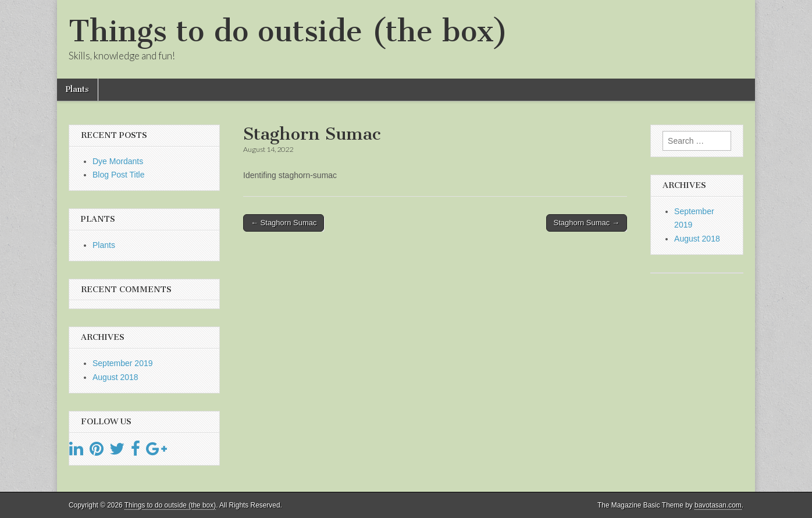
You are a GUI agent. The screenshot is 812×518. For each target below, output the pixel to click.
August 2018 (115, 377)
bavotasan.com (718, 505)
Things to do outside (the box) (288, 31)
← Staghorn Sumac (284, 223)
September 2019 (123, 363)
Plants (77, 89)
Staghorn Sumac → (587, 223)
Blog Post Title (119, 175)
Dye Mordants (118, 161)
